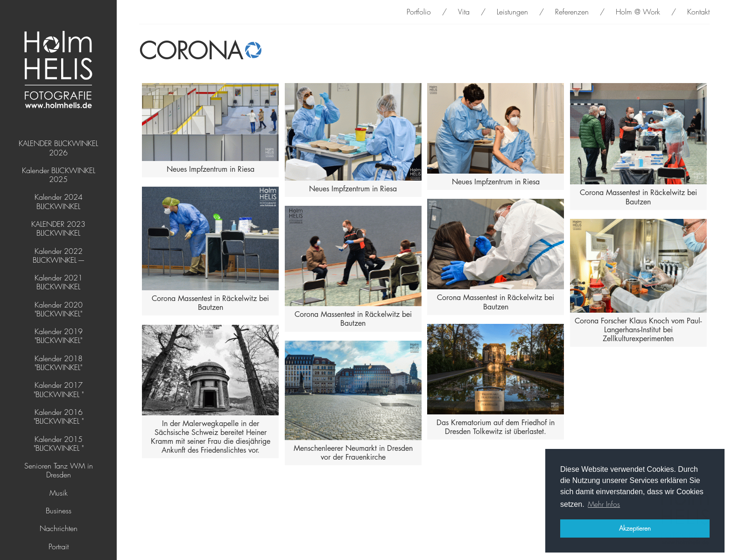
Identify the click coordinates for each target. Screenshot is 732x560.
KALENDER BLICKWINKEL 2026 (58, 148)
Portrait (59, 547)
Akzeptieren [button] (635, 528)
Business (59, 511)
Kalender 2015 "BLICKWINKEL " (59, 444)
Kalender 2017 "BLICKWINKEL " (59, 390)
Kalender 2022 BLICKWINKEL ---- (58, 256)
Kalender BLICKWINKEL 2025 (59, 175)
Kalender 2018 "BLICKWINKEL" (59, 363)
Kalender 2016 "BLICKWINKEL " (59, 417)
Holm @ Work (638, 12)
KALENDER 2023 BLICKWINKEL (58, 229)
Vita (464, 12)
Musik (59, 493)
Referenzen (572, 12)
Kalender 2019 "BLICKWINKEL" (59, 336)
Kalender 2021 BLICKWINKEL (59, 282)
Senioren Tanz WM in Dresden (59, 470)
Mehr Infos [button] (604, 504)
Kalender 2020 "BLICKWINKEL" (59, 309)
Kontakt (698, 12)
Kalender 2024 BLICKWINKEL (59, 202)
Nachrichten (59, 528)
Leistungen (512, 12)
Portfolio (419, 12)
